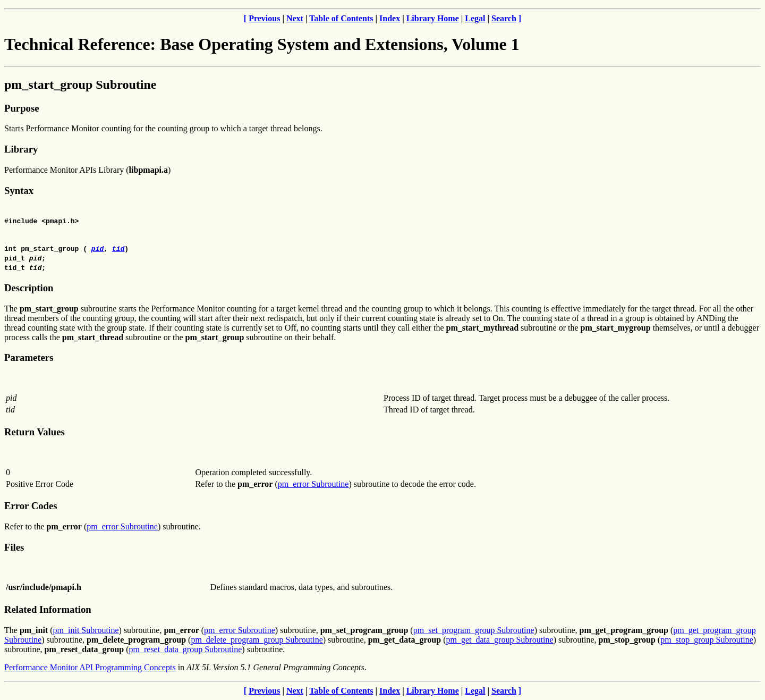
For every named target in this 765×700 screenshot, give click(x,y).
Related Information (48, 609)
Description (29, 288)
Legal (475, 18)
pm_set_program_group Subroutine (474, 630)
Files (14, 547)
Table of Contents (341, 18)
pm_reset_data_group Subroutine (186, 649)
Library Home (433, 18)
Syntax (19, 191)
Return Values (35, 432)
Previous (264, 18)
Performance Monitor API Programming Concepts (90, 667)
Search (504, 18)
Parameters (29, 357)
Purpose (22, 108)
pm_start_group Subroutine (80, 85)
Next (295, 18)
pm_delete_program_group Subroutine (257, 640)
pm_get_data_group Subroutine (499, 640)
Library (21, 149)
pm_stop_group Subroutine (707, 640)
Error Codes (31, 506)
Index (390, 18)
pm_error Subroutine (313, 484)
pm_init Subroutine (86, 630)
